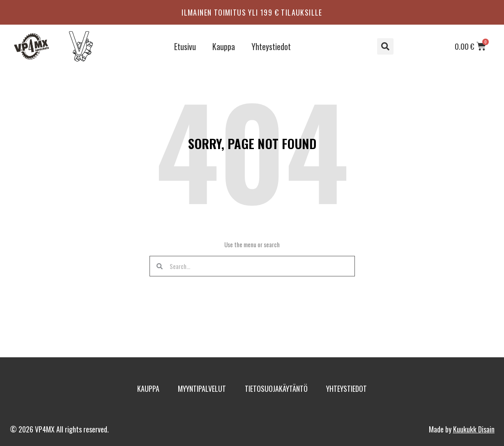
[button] (385, 46)
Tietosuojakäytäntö (281, 389)
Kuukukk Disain (474, 429)
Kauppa (224, 46)
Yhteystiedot (271, 46)
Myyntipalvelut (197, 389)
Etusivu (185, 46)
